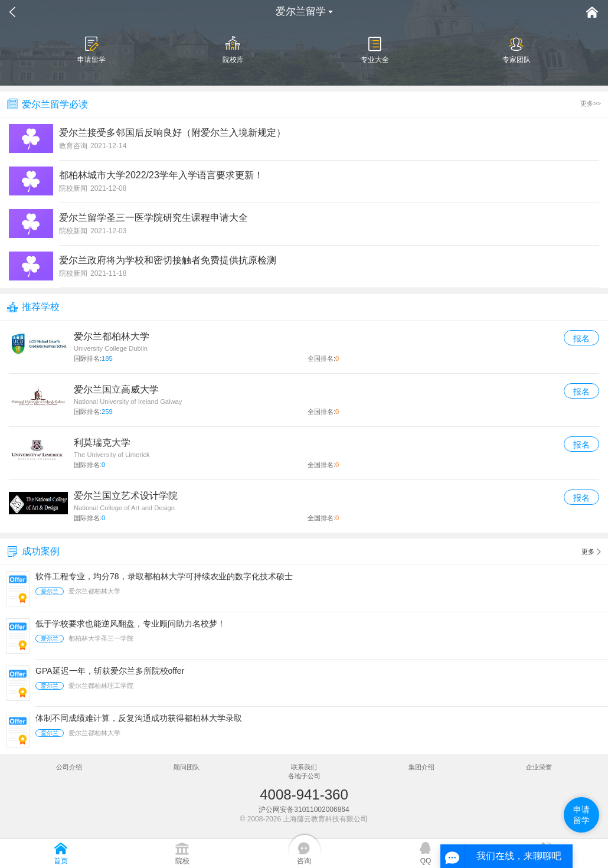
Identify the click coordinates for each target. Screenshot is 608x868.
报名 (581, 338)
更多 (591, 552)
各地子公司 (304, 776)
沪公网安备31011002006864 (304, 810)
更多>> (591, 103)
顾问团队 (187, 767)
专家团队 (517, 50)
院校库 (233, 50)
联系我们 (304, 767)
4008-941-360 (304, 794)
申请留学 (91, 50)
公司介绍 (69, 767)
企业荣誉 (539, 767)
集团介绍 (421, 767)
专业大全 (375, 50)
